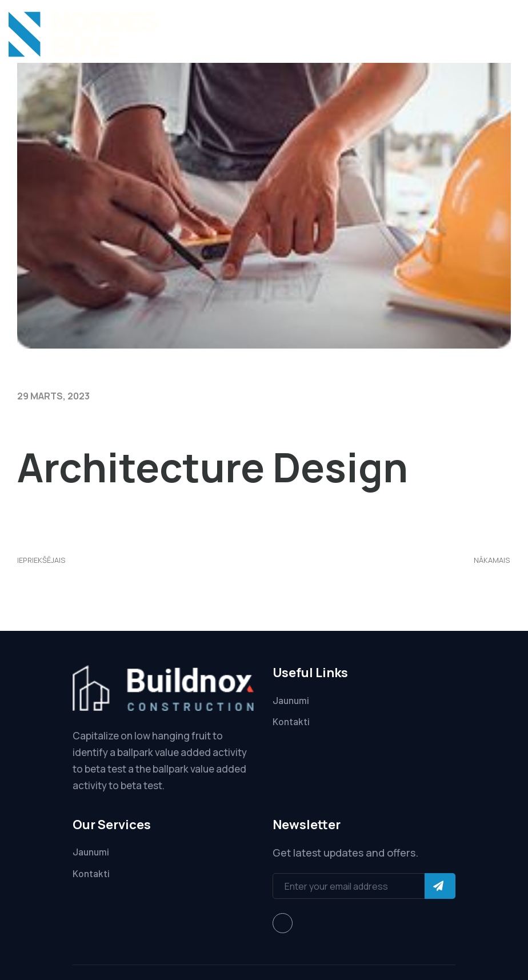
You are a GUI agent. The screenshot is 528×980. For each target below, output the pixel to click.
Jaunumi (291, 700)
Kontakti (291, 721)
